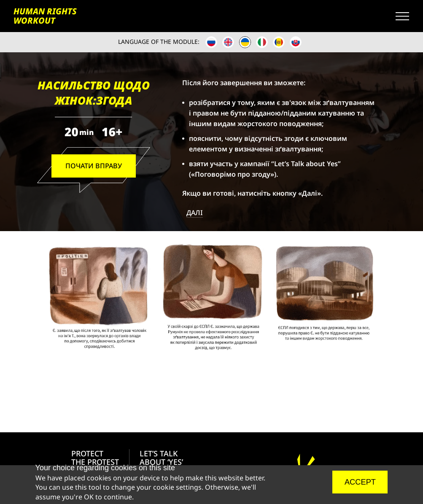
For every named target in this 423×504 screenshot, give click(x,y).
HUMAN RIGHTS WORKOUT (45, 16)
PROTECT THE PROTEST (95, 458)
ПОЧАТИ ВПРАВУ (94, 166)
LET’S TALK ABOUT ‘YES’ (161, 458)
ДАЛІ (195, 213)
